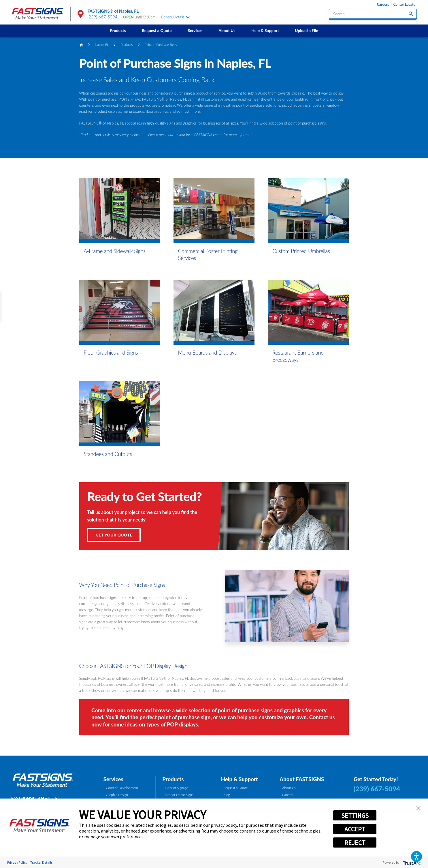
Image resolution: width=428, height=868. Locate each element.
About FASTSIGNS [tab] (302, 779)
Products (118, 30)
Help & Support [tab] (240, 779)
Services (195, 30)
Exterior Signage (177, 788)
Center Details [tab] (175, 17)
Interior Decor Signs (179, 795)
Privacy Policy (17, 862)
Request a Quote (157, 30)
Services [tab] (113, 779)
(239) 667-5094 (102, 17)
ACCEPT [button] (355, 829)
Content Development (122, 788)
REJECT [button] (355, 843)
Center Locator (405, 5)
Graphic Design (117, 795)
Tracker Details (41, 862)
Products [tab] (173, 779)
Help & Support (265, 30)
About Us (227, 30)
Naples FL (102, 45)
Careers (383, 5)
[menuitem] (118, 31)
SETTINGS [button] (355, 816)
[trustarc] (411, 862)
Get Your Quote (114, 535)
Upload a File (306, 30)
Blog (227, 795)
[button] (417, 857)
